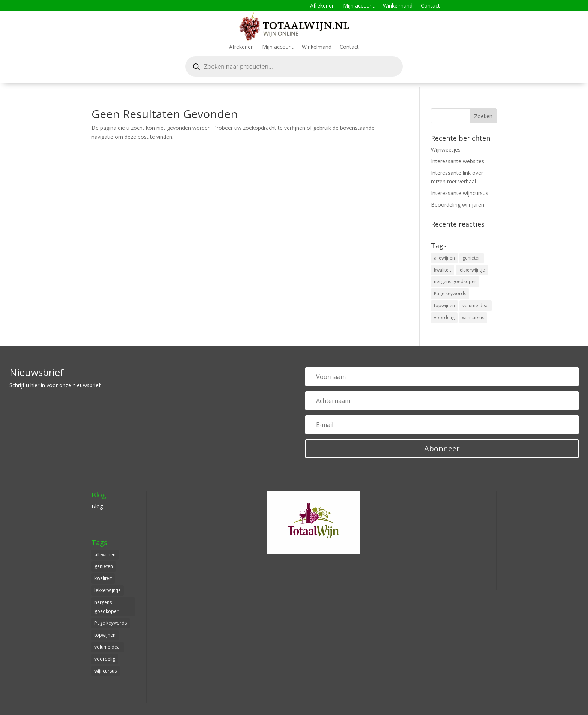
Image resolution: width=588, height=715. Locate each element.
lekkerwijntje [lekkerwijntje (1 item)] (472, 270)
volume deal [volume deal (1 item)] (475, 306)
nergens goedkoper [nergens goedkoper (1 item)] (455, 282)
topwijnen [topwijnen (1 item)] (444, 306)
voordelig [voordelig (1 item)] (444, 318)
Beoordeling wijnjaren (457, 205)
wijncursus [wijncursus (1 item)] (473, 318)
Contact (430, 6)
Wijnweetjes (446, 149)
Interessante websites (457, 161)
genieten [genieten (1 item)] (472, 258)
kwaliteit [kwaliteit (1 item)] (442, 270)
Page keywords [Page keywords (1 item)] (450, 294)
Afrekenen (322, 6)
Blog (97, 506)
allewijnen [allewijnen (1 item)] (444, 258)
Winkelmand (398, 6)
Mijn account (359, 6)
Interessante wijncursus (460, 193)
